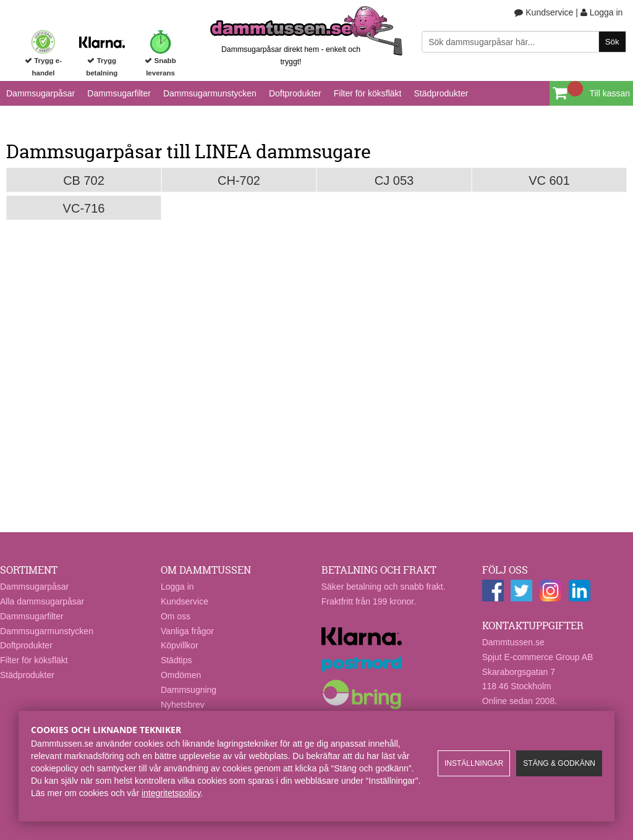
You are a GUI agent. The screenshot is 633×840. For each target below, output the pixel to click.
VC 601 (549, 180)
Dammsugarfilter (119, 93)
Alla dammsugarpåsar (42, 601)
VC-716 (84, 208)
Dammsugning (189, 690)
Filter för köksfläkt (368, 93)
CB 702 (84, 180)
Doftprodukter (295, 93)
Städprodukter (441, 93)
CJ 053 (394, 180)
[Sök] (524, 42)
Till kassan (610, 93)
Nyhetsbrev (183, 705)
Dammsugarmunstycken (210, 93)
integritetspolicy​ (171, 793)
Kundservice (544, 12)
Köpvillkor (180, 645)
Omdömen (181, 675)
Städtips (176, 660)
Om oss (176, 616)
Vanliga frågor (187, 631)
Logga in (602, 12)
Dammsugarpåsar (40, 93)
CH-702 (239, 180)
